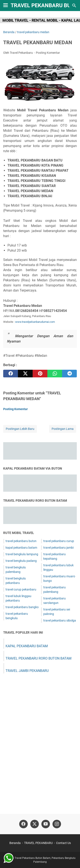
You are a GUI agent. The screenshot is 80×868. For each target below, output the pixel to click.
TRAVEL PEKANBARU (38, 843)
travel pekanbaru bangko (22, 607)
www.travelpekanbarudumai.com (35, 322)
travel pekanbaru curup (59, 541)
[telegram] (69, 374)
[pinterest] (40, 374)
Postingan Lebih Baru (20, 429)
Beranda (15, 843)
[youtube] (46, 824)
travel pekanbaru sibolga (60, 620)
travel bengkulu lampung (22, 554)
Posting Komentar (48, 53)
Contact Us (63, 843)
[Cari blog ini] (74, 6)
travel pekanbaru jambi (58, 548)
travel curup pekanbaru (21, 589)
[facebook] (11, 374)
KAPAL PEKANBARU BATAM (27, 646)
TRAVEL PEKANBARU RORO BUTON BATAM (39, 658)
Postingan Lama (63, 429)
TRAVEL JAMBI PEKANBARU (27, 671)
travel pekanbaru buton (21, 541)
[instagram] (57, 824)
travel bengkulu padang (21, 561)
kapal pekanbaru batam (21, 548)
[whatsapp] (55, 374)
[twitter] (25, 374)
